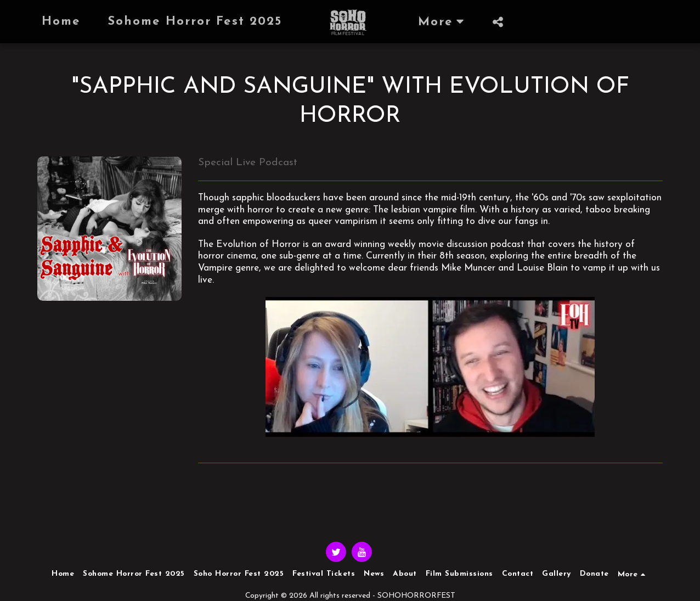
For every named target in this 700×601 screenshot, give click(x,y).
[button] (498, 22)
